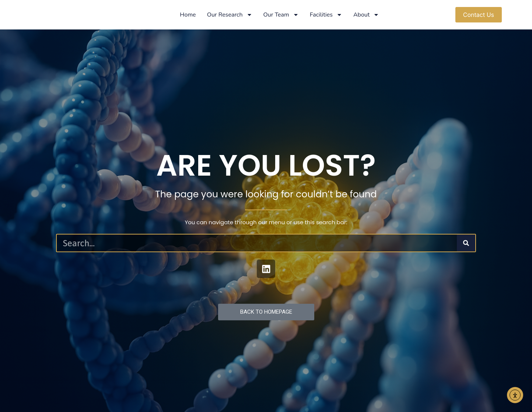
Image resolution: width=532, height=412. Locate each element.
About (366, 15)
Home (188, 15)
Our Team (281, 15)
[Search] (466, 243)
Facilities (326, 15)
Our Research (230, 15)
